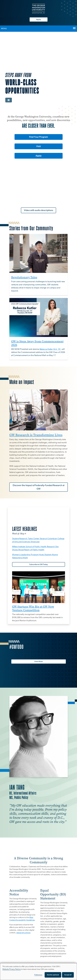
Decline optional (53, 975)
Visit (38, 146)
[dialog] (38, 972)
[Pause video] (9, 100)
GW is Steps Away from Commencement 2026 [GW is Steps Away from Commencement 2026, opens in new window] (37, 343)
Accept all (68, 975)
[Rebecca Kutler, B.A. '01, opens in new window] (50, 349)
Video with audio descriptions (38, 210)
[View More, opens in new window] (39, 662)
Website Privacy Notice (12, 969)
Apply (39, 19)
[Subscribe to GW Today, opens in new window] (39, 564)
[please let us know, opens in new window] (23, 933)
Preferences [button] (38, 975)
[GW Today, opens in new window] (39, 518)
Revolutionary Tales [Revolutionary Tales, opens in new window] (24, 277)
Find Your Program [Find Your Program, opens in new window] (39, 137)
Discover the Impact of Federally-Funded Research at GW (39, 487)
